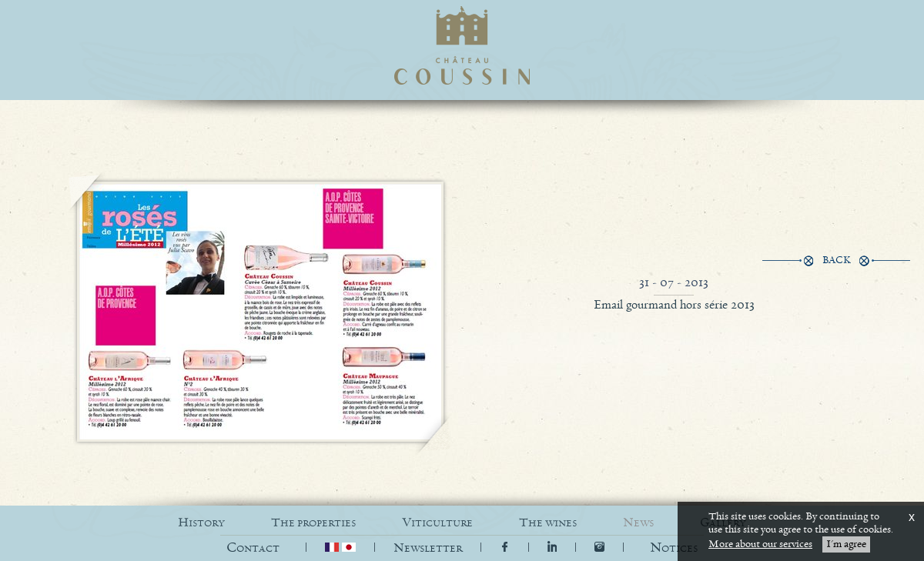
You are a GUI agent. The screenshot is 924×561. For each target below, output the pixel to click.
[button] (674, 548)
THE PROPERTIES (313, 523)
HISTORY (201, 523)
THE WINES (548, 523)
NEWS (638, 523)
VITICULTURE (437, 523)
